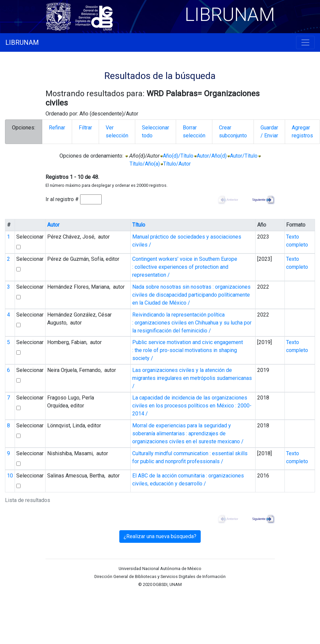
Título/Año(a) (145, 164)
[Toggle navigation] (305, 42)
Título (139, 225)
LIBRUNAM (22, 42)
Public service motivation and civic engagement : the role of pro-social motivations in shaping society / (188, 350)
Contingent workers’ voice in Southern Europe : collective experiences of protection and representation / (185, 267)
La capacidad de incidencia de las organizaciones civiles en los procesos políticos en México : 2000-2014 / (192, 406)
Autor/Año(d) (212, 156)
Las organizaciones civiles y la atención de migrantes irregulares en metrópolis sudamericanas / (192, 378)
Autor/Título (244, 156)
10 (10, 476)
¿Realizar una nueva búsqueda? (160, 536)
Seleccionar (30, 237)
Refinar (57, 128)
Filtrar (85, 128)
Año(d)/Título (178, 156)
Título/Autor (177, 164)
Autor (53, 225)
